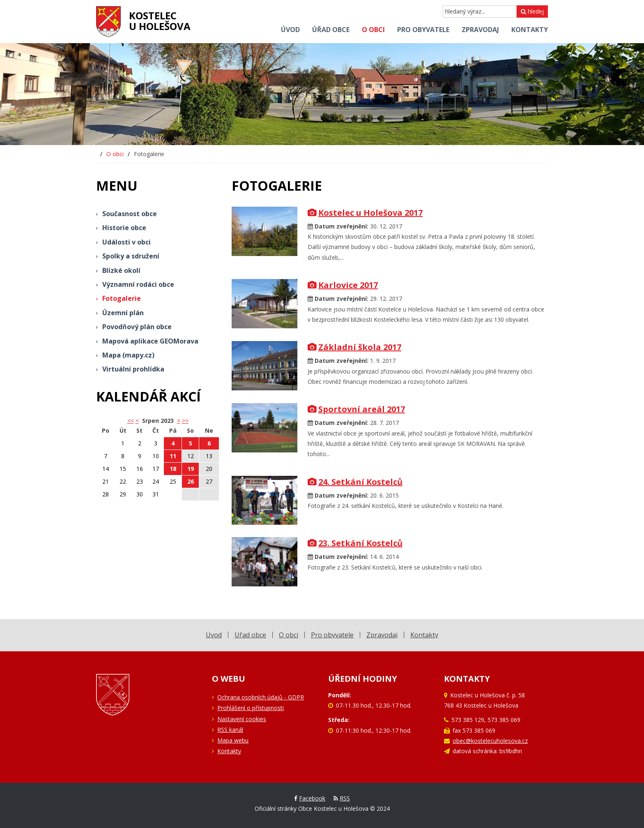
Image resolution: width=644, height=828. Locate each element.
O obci (115, 154)
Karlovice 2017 (343, 285)
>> (185, 421)
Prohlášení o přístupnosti (251, 708)
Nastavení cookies (242, 719)
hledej (532, 11)
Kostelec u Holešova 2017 (365, 213)
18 (173, 469)
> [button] (179, 421)
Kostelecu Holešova (160, 21)
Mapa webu (233, 740)
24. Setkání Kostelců (355, 482)
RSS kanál (230, 730)
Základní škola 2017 (354, 347)
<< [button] (131, 421)
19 (191, 469)
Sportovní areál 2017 (356, 409)
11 (173, 456)
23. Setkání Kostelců (355, 543)
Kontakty (229, 751)
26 (191, 481)
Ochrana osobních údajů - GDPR (261, 697)
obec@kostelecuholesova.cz (490, 741)
